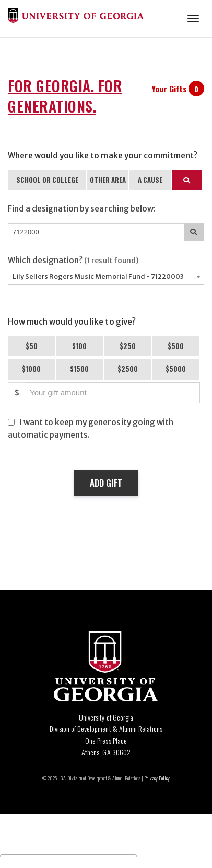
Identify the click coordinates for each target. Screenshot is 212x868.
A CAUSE (150, 180)
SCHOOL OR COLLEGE (47, 180)
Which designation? (73, 260)
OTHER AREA (108, 180)
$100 (79, 346)
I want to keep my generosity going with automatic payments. (91, 429)
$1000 (31, 369)
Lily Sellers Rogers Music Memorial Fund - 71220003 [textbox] (98, 276)
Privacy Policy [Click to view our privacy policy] (157, 778)
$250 (128, 346)
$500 (176, 346)
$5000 (176, 369)
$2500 (128, 369)
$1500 (79, 369)
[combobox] (106, 276)
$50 (32, 346)
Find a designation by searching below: (82, 209)
